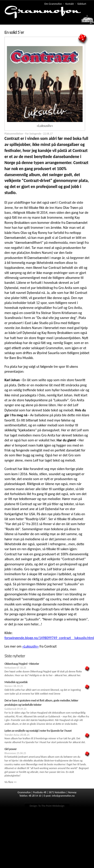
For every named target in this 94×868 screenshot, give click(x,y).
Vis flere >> (10, 782)
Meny (85, 21)
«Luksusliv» (30, 646)
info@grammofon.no (63, 796)
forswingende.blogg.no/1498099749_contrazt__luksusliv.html (49, 638)
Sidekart (82, 4)
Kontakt (70, 4)
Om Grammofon (53, 4)
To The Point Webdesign (51, 806)
